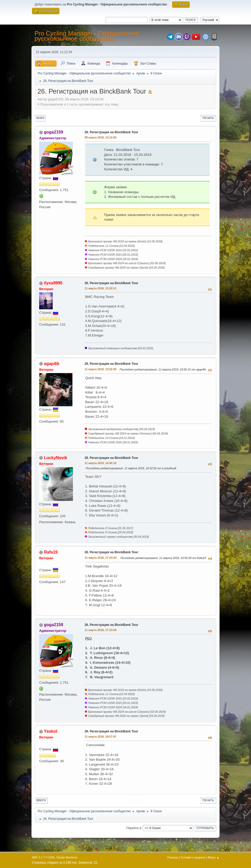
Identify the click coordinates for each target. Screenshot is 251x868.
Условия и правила (193, 857)
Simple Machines (67, 857)
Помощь (173, 857)
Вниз (40, 118)
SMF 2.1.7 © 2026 (43, 857)
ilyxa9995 (53, 283)
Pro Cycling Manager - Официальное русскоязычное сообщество (87, 36)
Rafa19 (51, 552)
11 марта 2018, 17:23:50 (101, 630)
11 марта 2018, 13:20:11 (101, 288)
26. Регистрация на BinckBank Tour (111, 132)
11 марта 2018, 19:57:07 (101, 737)
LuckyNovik (56, 458)
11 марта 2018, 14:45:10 (101, 463)
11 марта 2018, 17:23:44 (101, 558)
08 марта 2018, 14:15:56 (101, 137)
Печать (208, 118)
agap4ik (52, 364)
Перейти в (134, 828)
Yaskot (51, 731)
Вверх (41, 800)
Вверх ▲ (214, 857)
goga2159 (53, 132)
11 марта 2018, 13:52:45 (101, 369)
